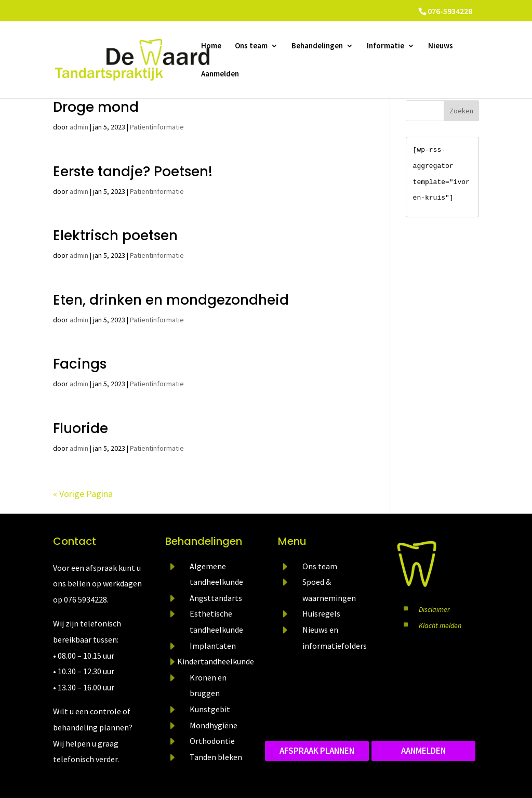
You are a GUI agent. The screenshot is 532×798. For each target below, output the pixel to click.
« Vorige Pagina (83, 494)
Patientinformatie (157, 127)
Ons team (251, 46)
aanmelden (423, 751)
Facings (80, 364)
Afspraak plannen (317, 751)
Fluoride (81, 428)
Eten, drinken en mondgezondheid (171, 300)
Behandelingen (317, 46)
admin (79, 127)
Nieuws (441, 46)
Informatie (385, 46)
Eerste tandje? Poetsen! (133, 172)
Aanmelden (220, 74)
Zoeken (461, 111)
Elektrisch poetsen (115, 236)
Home (211, 46)
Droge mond (96, 107)
